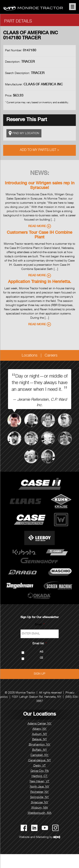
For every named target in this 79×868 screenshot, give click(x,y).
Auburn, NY (40, 734)
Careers (51, 356)
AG (41, 652)
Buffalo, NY (40, 750)
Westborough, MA (40, 813)
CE (41, 658)
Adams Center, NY (39, 724)
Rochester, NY (39, 792)
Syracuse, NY (40, 803)
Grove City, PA (40, 771)
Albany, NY (39, 729)
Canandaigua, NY (40, 761)
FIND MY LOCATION (24, 133)
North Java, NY (40, 787)
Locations (30, 356)
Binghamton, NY (40, 745)
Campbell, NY (39, 755)
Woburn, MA (40, 808)
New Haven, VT (39, 782)
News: (40, 174)
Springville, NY (39, 797)
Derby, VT (40, 766)
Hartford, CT (39, 776)
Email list (39, 644)
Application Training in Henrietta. (40, 282)
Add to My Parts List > (39, 150)
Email (40, 625)
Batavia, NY (40, 740)
